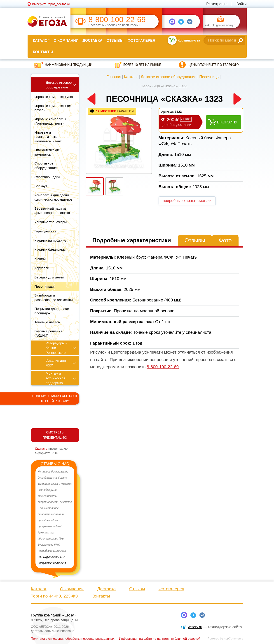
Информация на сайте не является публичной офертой (160, 639)
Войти (242, 4)
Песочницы (209, 77)
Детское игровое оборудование (169, 77)
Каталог (41, 41)
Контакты (43, 52)
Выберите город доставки (51, 4)
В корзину (227, 122)
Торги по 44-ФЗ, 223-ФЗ (54, 596)
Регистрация (217, 4)
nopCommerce (233, 638)
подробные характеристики (187, 201)
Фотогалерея (141, 41)
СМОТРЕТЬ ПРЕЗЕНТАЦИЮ (55, 435)
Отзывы (115, 41)
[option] (55, 517)
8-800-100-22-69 (117, 20)
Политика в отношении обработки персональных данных (73, 639)
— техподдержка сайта (215, 627)
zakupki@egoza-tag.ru (221, 25)
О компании (66, 41)
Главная (114, 77)
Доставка (92, 41)
